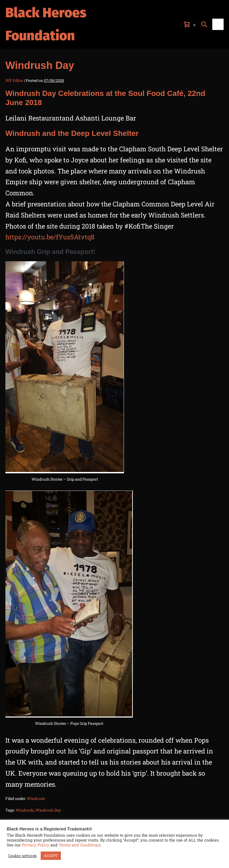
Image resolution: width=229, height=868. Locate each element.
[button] (204, 24)
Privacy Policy (36, 845)
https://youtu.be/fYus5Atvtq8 (50, 237)
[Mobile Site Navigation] (218, 24)
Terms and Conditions (80, 845)
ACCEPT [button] (51, 856)
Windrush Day (48, 810)
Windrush (36, 798)
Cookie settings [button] (22, 856)
